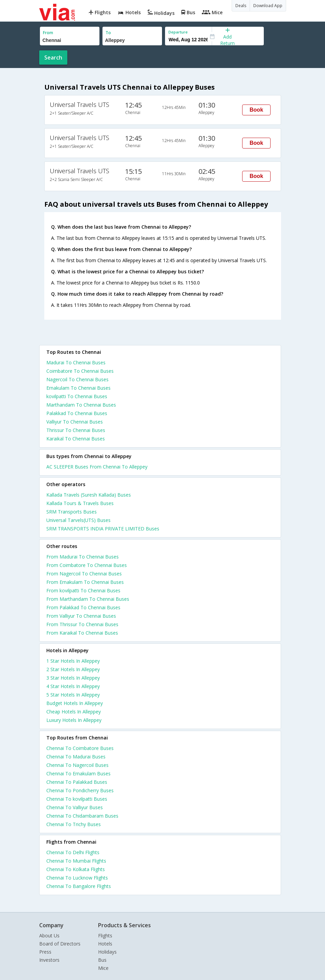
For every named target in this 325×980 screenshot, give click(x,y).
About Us (49, 936)
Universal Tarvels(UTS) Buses (78, 520)
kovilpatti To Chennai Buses (77, 396)
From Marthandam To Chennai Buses (88, 599)
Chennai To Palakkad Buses (77, 782)
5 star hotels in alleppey (73, 695)
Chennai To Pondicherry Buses (80, 790)
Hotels (105, 944)
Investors (49, 960)
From (48, 33)
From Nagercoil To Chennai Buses (84, 574)
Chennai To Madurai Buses (76, 757)
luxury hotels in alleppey (74, 720)
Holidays (107, 952)
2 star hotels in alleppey (73, 669)
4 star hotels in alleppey (73, 686)
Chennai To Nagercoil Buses (77, 765)
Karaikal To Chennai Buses (76, 439)
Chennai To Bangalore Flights (79, 886)
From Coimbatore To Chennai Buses (87, 565)
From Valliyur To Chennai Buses (81, 616)
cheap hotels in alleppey (74, 712)
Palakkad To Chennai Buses (77, 413)
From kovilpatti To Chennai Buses (83, 590)
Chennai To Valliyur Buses (75, 807)
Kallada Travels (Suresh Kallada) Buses (89, 495)
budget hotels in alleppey (75, 703)
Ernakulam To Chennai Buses (78, 388)
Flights (105, 936)
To (108, 33)
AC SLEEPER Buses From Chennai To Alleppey (97, 467)
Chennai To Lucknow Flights (77, 878)
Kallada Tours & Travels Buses (80, 503)
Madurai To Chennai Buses (76, 362)
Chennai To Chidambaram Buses (82, 816)
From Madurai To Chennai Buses (83, 557)
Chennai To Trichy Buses (74, 824)
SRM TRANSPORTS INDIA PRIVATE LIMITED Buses (103, 529)
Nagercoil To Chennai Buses (77, 379)
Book (256, 110)
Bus (102, 960)
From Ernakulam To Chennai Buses (85, 582)
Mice (103, 968)
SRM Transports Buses (72, 512)
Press (45, 952)
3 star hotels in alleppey (73, 678)
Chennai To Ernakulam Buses (78, 773)
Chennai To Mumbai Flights (76, 861)
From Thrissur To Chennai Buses (82, 624)
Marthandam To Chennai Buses (81, 405)
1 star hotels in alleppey (73, 661)
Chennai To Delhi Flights (73, 852)
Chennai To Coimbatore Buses (80, 748)
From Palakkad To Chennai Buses (83, 607)
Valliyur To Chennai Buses (75, 422)
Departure (178, 32)
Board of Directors (60, 944)
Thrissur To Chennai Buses (76, 430)
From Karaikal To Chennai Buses (82, 633)
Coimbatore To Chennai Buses (80, 371)
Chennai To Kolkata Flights (76, 869)
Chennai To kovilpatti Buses (77, 799)
